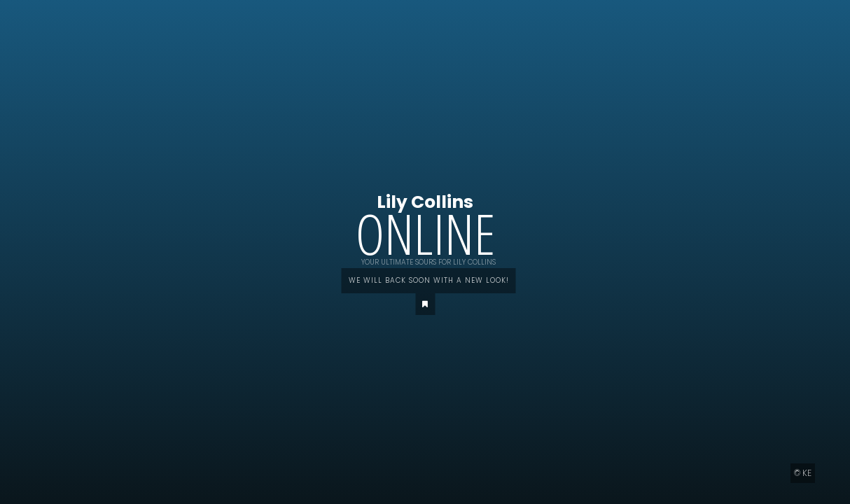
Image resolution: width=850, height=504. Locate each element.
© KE (803, 473)
